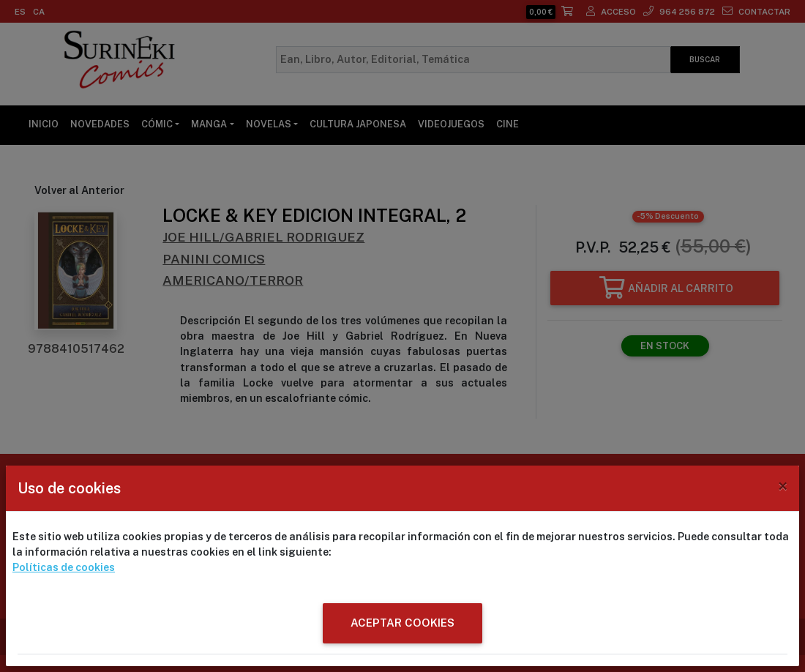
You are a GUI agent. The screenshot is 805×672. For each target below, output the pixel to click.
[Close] (783, 486)
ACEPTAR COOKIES (402, 623)
